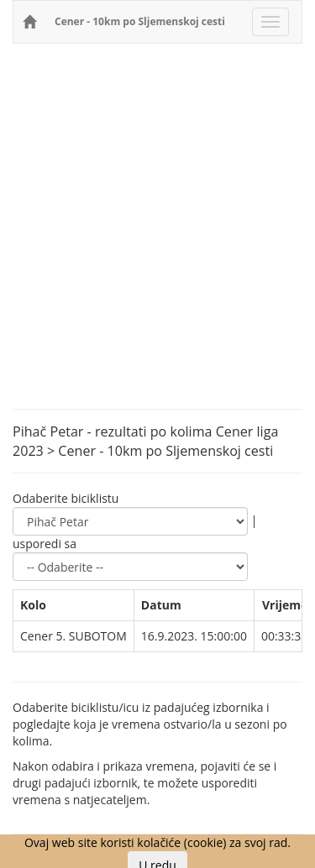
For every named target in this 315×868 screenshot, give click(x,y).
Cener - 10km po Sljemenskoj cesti (140, 21)
